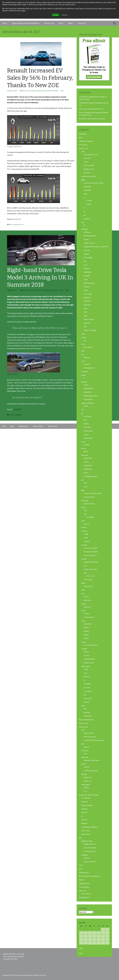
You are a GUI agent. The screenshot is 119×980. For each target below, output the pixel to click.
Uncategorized (84, 897)
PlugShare (87, 298)
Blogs (71, 23)
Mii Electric (87, 600)
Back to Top (53, 426)
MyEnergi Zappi (89, 283)
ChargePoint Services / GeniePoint (96, 247)
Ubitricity (87, 323)
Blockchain (83, 134)
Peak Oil (84, 820)
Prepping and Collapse (89, 827)
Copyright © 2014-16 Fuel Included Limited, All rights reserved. (24, 975)
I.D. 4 (85, 791)
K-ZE (85, 566)
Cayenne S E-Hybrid (91, 548)
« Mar (81, 948)
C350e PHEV (88, 465)
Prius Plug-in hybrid (90, 645)
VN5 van (86, 747)
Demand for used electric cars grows (92, 119)
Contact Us (82, 23)
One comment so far (16, 224)
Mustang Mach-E (89, 368)
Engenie (87, 254)
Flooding (84, 809)
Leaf (85, 514)
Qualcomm (87, 305)
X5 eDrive (87, 219)
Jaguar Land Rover (88, 403)
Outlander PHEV (89, 504)
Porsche (84, 545)
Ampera (86, 652)
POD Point (87, 301)
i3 (84, 198)
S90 (85, 709)
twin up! (86, 702)
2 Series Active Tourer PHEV (93, 183)
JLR (83, 410)
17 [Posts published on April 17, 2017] (81, 940)
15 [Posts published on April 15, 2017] (103, 936)
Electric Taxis (84, 723)
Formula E (85, 371)
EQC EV (86, 473)
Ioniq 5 (86, 385)
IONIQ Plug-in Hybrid (91, 396)
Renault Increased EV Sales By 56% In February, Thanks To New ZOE (40, 78)
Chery (83, 334)
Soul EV (86, 435)
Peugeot (84, 531)
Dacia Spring (88, 347)
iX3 (85, 215)
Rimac (83, 583)
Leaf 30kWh (90, 517)
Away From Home (90, 862)
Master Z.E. (88, 781)
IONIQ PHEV (88, 392)
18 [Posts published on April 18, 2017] (86, 940)
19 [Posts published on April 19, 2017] (90, 940)
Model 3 (34, 290)
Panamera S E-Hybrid (91, 552)
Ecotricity (87, 250)
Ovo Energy (88, 294)
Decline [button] (65, 15)
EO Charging (88, 258)
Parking (84, 527)
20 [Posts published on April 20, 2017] (94, 940)
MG (82, 480)
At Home (87, 858)
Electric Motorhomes (86, 720)
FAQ (80, 838)
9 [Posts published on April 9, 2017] (107, 933)
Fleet (81, 865)
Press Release (84, 887)
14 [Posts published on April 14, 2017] (99, 936)
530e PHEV (87, 190)
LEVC (83, 744)
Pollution (84, 823)
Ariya (85, 510)
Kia (82, 413)
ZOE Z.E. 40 (90, 576)
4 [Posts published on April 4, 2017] (86, 933)
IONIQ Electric (89, 388)
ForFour (86, 614)
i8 (84, 211)
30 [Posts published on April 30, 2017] (107, 943)
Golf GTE (87, 677)
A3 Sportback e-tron (91, 155)
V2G (85, 327)
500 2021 (87, 358)
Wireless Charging (90, 330)
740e (85, 194)
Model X (86, 635)
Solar (86, 316)
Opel (83, 521)
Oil (82, 816)
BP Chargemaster (90, 236)
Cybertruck (88, 624)
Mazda (84, 449)
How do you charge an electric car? (91, 109)
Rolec (86, 308)
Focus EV (87, 364)
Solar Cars (83, 891)
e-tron (86, 162)
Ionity (86, 279)
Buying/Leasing (87, 841)
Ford (83, 361)
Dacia (83, 344)
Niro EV (86, 424)
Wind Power (86, 834)
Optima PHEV (88, 431)
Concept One (88, 586)
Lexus (83, 442)
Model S (87, 631)
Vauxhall (84, 649)
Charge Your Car (89, 243)
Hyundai (84, 382)
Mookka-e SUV (89, 663)
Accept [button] (56, 15)
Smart (83, 611)
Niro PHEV (87, 427)
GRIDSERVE (88, 272)
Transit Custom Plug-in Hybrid (94, 740)
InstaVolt (87, 276)
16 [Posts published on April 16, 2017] (107, 936)
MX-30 (86, 452)
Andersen (87, 232)
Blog (81, 138)
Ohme (86, 290)
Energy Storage (87, 805)
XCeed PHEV (88, 438)
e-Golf (86, 669)
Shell (85, 312)
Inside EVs (17, 219)
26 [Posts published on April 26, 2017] (90, 943)
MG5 (85, 483)
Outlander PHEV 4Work (92, 760)
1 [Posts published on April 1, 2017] (103, 929)
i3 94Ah (89, 204)
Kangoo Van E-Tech (90, 569)
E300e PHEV (88, 469)
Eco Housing (86, 798)
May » (81, 953)
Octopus (87, 287)
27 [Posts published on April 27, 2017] (94, 943)
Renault (56, 91)
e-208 (86, 538)
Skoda (84, 604)
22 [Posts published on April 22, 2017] (103, 940)
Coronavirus (83, 145)
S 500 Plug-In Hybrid (91, 476)
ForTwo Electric (89, 617)
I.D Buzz (86, 788)
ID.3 (85, 695)
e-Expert (87, 541)
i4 (84, 208)
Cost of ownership (90, 848)
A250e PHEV (88, 458)
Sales (83, 590)
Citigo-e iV (87, 607)
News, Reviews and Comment (42, 91)
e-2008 (86, 534)
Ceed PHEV (88, 416)
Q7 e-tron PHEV (89, 165)
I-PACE (86, 406)
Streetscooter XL (90, 737)
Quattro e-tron (89, 169)
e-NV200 (87, 767)
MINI (83, 490)
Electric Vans (83, 727)
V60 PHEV (87, 712)
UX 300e (86, 445)
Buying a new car (90, 844)
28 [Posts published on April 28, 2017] (99, 943)
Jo (63, 91)
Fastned (87, 268)
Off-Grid (84, 812)
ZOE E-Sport (88, 580)
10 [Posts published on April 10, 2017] (81, 936)
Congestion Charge (86, 141)
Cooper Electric (89, 497)
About (61, 23)
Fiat (83, 354)
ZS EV (86, 487)
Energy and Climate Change (89, 795)
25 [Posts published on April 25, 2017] (86, 943)
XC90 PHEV (87, 716)
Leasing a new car (90, 851)
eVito (86, 754)
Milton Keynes (84, 873)
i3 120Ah (89, 201)
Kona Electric (88, 399)
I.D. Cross (87, 688)
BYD (83, 222)
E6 (85, 225)
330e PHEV (87, 187)
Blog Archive (23, 426)
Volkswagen (86, 666)
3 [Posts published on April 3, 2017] (81, 933)
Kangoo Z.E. (88, 777)
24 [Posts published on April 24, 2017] (81, 943)
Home (5, 23)
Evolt (85, 265)
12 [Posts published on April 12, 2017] (90, 936)
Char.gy (86, 239)
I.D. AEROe (87, 684)
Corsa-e (86, 524)
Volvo (83, 706)
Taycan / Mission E (90, 555)
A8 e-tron (87, 158)
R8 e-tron (87, 173)
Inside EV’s (17, 409)
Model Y (86, 638)
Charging (84, 229)
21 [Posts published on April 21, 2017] (99, 940)
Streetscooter (89, 733)
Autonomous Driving (88, 176)
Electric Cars (49, 23)
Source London (89, 319)
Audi (83, 151)
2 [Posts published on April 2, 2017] (107, 929)
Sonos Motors (86, 894)
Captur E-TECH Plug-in (91, 562)
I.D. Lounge (87, 691)
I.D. (85, 680)
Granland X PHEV (89, 659)
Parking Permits (85, 883)
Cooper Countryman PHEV (93, 493)
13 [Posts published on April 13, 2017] (94, 936)
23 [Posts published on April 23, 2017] (107, 940)
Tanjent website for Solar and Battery (26, 23)
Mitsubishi (85, 501)
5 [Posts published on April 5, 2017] (90, 933)
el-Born (86, 597)
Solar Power (86, 831)
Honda (84, 375)
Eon (85, 261)
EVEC (83, 351)
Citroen (84, 337)
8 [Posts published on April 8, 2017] (103, 933)
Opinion (82, 880)
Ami (85, 341)
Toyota (84, 642)
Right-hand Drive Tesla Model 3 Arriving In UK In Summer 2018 (40, 277)
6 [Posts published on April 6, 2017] (94, 933)
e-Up (85, 673)
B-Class (86, 462)
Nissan (84, 507)
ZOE (85, 573)
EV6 (85, 420)
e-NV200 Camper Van (91, 771)
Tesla (61, 290)
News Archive (38, 426)
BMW (83, 180)
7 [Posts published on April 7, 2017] (99, 933)
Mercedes (85, 455)
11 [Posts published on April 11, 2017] (86, 936)
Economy (85, 802)
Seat (83, 594)
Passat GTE (88, 698)
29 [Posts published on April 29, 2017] (103, 943)
